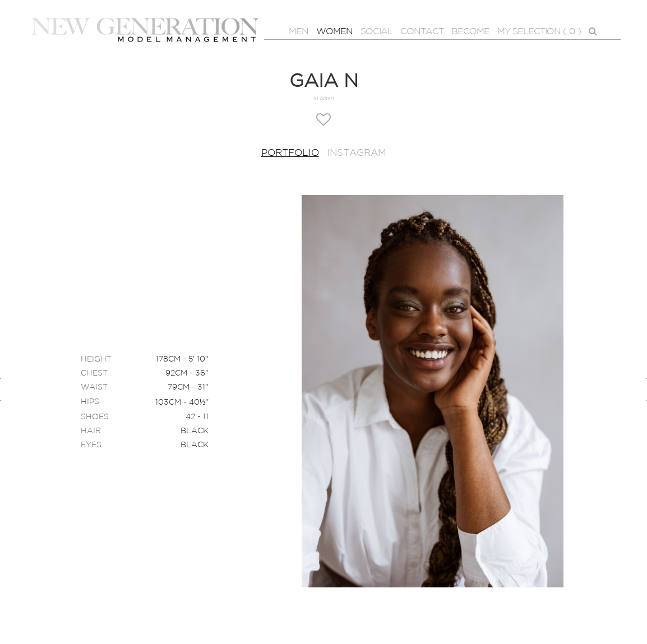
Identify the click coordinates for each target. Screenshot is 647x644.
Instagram (357, 153)
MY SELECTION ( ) (539, 32)
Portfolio (290, 153)
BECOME (470, 32)
